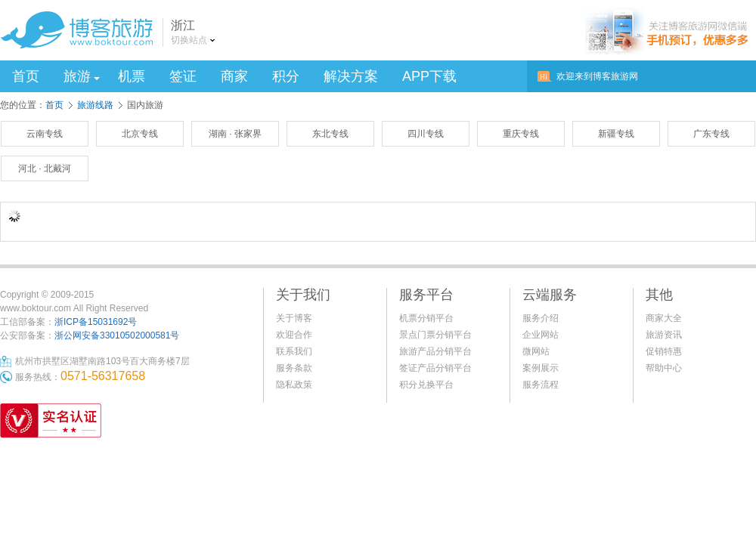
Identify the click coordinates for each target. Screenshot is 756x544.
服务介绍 (541, 318)
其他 (659, 295)
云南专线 (45, 134)
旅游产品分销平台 (435, 351)
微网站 (536, 351)
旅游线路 (95, 105)
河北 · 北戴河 (45, 168)
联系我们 (294, 351)
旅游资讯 (664, 335)
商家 (234, 76)
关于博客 (294, 318)
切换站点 (189, 40)
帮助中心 (664, 368)
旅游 (82, 76)
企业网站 (541, 335)
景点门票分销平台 (435, 335)
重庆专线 (521, 134)
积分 (286, 76)
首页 (26, 76)
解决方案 (351, 76)
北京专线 (140, 134)
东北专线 (330, 134)
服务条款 (294, 368)
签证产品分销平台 (435, 368)
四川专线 (426, 134)
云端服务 (550, 295)
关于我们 (303, 295)
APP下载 (429, 76)
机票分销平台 (426, 318)
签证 (183, 76)
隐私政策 (294, 385)
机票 (132, 76)
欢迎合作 (294, 335)
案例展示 (541, 368)
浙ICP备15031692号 (96, 322)
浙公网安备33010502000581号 (117, 335)
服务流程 (541, 385)
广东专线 (711, 134)
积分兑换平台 (426, 385)
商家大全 (664, 318)
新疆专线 (616, 134)
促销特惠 (664, 351)
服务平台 (426, 295)
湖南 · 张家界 (235, 134)
